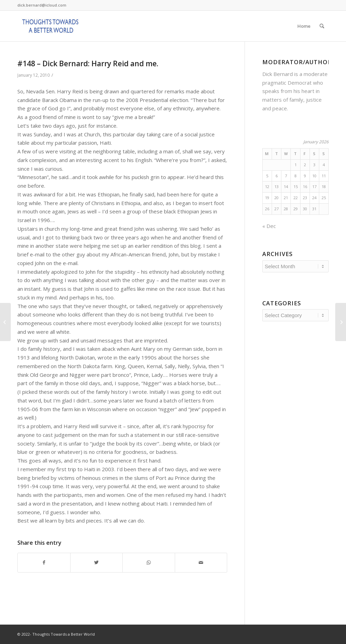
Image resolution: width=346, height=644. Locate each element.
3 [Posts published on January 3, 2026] (314, 165)
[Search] (322, 26)
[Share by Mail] (201, 563)
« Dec (269, 226)
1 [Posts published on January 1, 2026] (296, 165)
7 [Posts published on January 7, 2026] (286, 176)
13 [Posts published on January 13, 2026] (277, 187)
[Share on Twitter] (97, 563)
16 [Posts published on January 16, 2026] (305, 187)
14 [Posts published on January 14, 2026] (286, 187)
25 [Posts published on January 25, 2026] (324, 198)
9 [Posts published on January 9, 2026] (305, 176)
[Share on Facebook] (44, 563)
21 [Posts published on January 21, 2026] (286, 198)
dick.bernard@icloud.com (42, 5)
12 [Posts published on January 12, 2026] (267, 187)
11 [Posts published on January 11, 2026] (324, 176)
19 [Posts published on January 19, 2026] (267, 198)
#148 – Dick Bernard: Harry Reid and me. (88, 63)
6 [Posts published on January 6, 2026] (277, 176)
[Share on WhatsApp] (149, 563)
